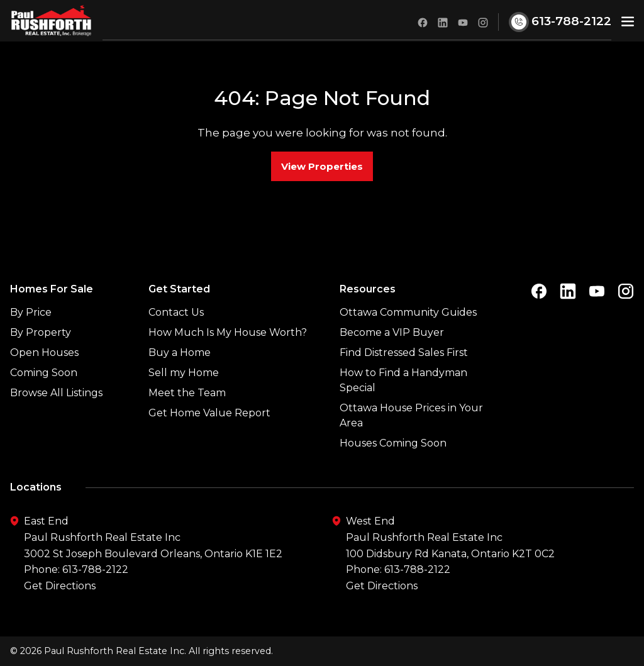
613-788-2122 (95, 569)
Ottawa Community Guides (408, 312)
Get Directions (60, 586)
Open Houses (44, 352)
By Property (41, 332)
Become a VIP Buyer (392, 332)
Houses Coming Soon (393, 443)
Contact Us (176, 312)
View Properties (322, 166)
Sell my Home (184, 373)
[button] (628, 21)
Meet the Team (187, 393)
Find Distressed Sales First (404, 352)
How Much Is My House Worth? (228, 332)
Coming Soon (44, 373)
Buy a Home (180, 352)
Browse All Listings (56, 393)
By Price (31, 312)
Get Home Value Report (209, 413)
